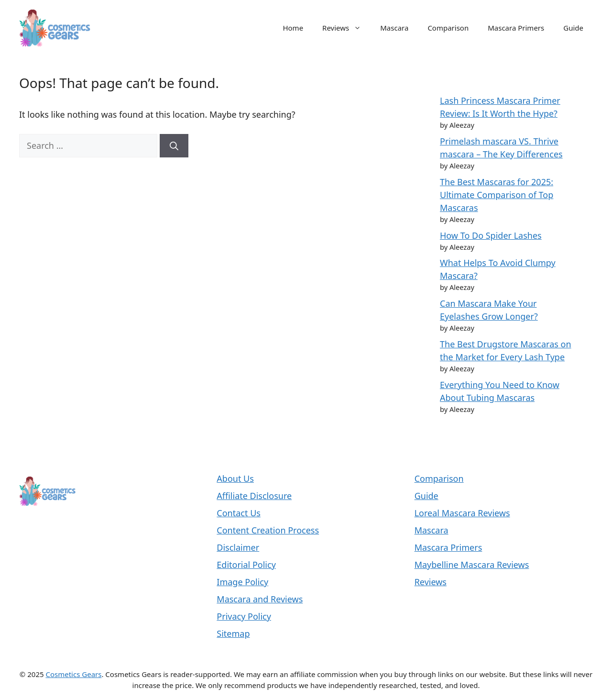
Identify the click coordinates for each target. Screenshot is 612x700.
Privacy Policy (244, 616)
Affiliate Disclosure (254, 496)
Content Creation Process (268, 530)
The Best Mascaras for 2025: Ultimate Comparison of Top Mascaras (497, 195)
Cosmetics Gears (73, 674)
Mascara (394, 28)
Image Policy (242, 582)
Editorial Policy (246, 565)
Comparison (448, 28)
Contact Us (239, 513)
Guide (573, 28)
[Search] (174, 146)
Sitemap (233, 633)
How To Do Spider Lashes (491, 235)
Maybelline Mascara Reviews (472, 565)
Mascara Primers (516, 28)
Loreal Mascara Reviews (462, 513)
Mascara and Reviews (260, 599)
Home (293, 28)
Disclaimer (238, 547)
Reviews (346, 28)
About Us (235, 478)
